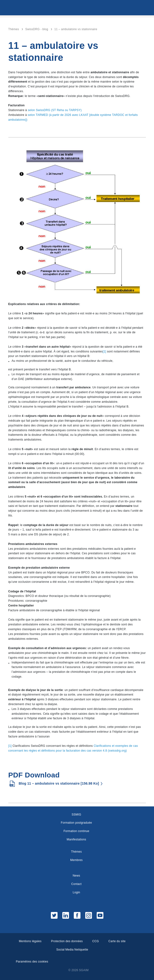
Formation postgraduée (76, 823)
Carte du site (117, 941)
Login (77, 892)
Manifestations (76, 839)
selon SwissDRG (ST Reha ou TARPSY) (55, 110)
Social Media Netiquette (72, 950)
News (76, 876)
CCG (96, 941)
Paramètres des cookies (32, 962)
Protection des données (67, 941)
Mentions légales (30, 941)
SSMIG (76, 815)
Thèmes (14, 29)
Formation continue (76, 831)
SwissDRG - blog (37, 29)
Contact (76, 884)
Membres (76, 860)
